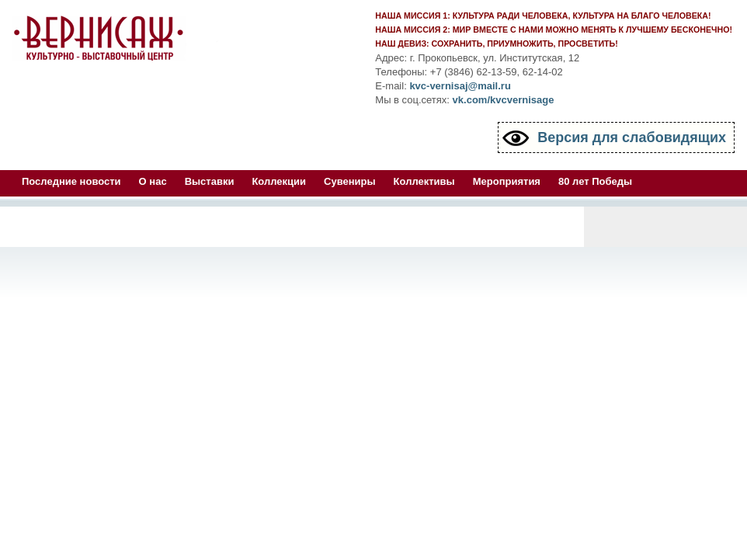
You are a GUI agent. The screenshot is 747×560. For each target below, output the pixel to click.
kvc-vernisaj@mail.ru (460, 86)
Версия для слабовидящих (632, 137)
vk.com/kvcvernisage (504, 100)
